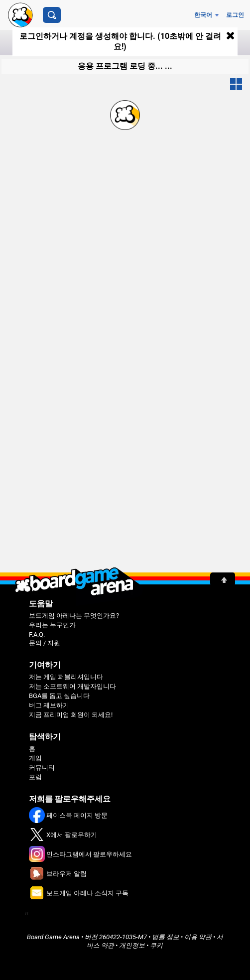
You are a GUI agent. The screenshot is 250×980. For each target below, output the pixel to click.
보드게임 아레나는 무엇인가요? (74, 616)
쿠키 (156, 945)
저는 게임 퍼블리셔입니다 (66, 677)
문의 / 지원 (45, 643)
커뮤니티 (42, 768)
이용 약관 (198, 937)
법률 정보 (166, 937)
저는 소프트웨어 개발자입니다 (72, 686)
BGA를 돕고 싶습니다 (59, 696)
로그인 (235, 15)
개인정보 (132, 945)
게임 (35, 758)
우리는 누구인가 (52, 625)
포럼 (35, 777)
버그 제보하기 (49, 705)
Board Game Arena (53, 937)
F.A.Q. (37, 634)
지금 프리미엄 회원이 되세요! (71, 715)
